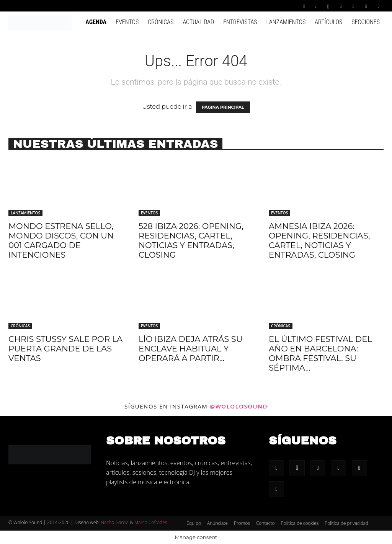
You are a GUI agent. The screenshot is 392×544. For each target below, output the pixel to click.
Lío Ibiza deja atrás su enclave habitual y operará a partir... (190, 349)
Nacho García (114, 522)
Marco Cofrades (151, 522)
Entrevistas (240, 22)
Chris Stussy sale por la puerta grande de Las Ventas (65, 349)
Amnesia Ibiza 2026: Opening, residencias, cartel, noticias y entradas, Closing (319, 240)
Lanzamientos (286, 22)
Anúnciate (217, 523)
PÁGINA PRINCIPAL (223, 107)
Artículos (328, 22)
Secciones (366, 22)
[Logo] (40, 22)
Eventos (127, 22)
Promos (242, 523)
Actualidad (198, 22)
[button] (304, 6)
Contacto (265, 523)
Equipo (194, 523)
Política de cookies (300, 523)
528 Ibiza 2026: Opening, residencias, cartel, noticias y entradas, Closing (191, 240)
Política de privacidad (346, 523)
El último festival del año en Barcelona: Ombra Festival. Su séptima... (320, 353)
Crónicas (161, 22)
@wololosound (239, 406)
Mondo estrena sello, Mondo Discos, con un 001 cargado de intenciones (61, 240)
